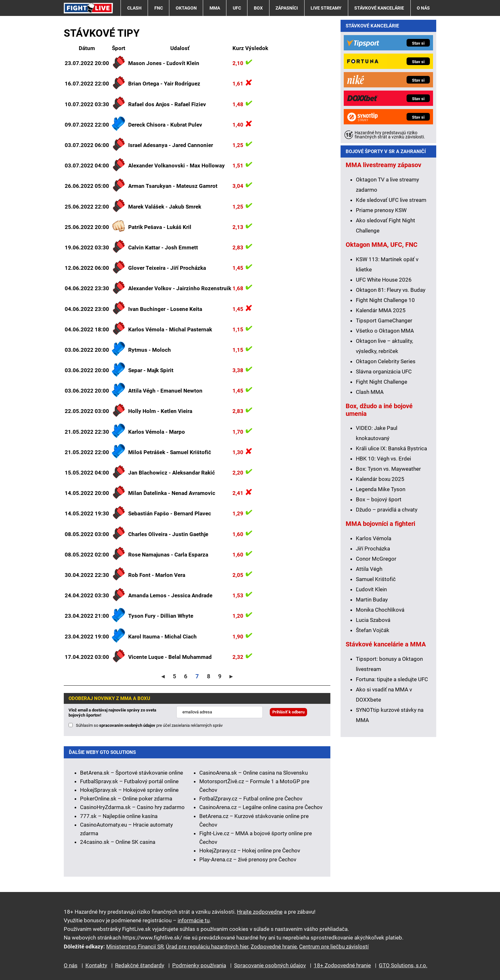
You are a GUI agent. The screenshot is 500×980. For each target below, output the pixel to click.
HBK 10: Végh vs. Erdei (383, 459)
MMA (215, 8)
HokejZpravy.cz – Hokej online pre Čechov (250, 851)
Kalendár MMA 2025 (381, 310)
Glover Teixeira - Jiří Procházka (167, 268)
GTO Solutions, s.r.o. (403, 965)
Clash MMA (370, 392)
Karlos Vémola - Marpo (157, 432)
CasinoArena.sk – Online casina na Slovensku (254, 773)
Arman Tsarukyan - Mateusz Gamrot (173, 186)
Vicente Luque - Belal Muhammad (170, 657)
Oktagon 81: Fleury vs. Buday (391, 290)
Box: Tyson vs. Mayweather (388, 469)
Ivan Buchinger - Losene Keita (165, 309)
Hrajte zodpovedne (260, 912)
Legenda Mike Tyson (381, 489)
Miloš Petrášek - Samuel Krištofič (170, 452)
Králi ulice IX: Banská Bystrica (391, 448)
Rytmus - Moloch (150, 350)
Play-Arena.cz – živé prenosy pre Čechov (248, 859)
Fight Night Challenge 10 (385, 300)
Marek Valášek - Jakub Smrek (165, 207)
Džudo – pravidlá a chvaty (387, 510)
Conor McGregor (376, 559)
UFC (237, 8)
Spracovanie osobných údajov (270, 965)
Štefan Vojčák (373, 630)
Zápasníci (287, 8)
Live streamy (326, 8)
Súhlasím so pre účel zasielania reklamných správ (149, 725)
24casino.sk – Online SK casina (118, 842)
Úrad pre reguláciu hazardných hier (207, 947)
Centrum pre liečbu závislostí (334, 947)
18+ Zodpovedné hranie (342, 965)
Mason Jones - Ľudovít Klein (164, 63)
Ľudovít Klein (371, 589)
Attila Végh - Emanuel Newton (165, 391)
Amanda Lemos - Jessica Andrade (170, 595)
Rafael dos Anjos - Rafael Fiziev (167, 104)
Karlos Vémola (374, 538)
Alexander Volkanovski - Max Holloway (176, 166)
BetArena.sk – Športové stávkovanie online (132, 773)
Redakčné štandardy (140, 965)
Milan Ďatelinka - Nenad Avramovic (172, 493)
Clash (134, 8)
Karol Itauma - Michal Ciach (162, 637)
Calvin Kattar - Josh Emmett (163, 247)
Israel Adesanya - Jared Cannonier (171, 145)
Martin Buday (372, 600)
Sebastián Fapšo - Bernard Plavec (170, 513)
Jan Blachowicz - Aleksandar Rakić (172, 473)
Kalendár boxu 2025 (380, 479)
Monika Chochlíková (380, 610)
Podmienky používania (199, 965)
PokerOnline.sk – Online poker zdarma (126, 799)
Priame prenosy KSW (381, 210)
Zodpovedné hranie (274, 947)
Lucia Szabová (373, 620)
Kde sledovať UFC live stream (391, 200)
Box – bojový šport (379, 499)
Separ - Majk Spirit (151, 370)
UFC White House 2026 (384, 280)
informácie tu (194, 920)
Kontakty (96, 965)
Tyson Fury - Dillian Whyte (161, 616)
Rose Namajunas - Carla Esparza (168, 555)
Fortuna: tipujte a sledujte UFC (392, 679)
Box (258, 8)
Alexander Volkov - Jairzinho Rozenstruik (180, 288)
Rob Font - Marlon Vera (157, 575)
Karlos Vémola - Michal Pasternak (170, 329)
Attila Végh (369, 569)
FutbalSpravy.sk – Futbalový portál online (129, 781)
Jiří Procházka (373, 549)
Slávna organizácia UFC (384, 372)
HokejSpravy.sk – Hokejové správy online (129, 790)
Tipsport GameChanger (384, 321)
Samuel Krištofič (376, 579)
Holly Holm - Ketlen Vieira (160, 411)
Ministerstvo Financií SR (135, 947)
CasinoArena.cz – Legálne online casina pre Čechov (261, 807)
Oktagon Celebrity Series (386, 361)
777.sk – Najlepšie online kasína (119, 816)
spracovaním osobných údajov (127, 725)
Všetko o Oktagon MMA (385, 331)
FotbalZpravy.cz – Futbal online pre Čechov (251, 799)
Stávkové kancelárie (379, 8)
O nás (423, 8)
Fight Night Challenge (382, 382)
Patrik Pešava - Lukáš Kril (160, 227)
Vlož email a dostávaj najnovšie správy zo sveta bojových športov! (112, 713)
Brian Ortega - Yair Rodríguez (164, 84)
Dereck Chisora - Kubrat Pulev (165, 125)
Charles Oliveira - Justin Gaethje (168, 534)
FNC (159, 8)
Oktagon (186, 8)
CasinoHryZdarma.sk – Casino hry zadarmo (132, 807)
